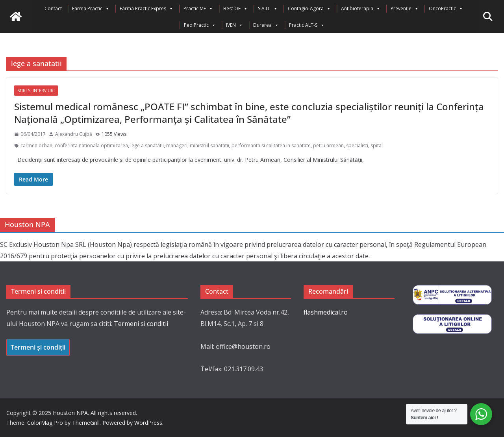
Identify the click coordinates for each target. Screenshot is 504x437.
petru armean (328, 145)
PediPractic (200, 25)
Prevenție (405, 9)
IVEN (234, 25)
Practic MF (198, 9)
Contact (53, 8)
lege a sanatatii (147, 145)
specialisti (357, 145)
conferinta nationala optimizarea (91, 145)
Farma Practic (91, 9)
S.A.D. (268, 9)
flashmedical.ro (326, 312)
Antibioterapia (361, 9)
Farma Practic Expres (146, 9)
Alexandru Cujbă (74, 134)
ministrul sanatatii (209, 145)
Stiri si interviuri (36, 91)
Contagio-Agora (309, 9)
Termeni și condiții (38, 347)
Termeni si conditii (141, 324)
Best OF (235, 9)
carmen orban (36, 145)
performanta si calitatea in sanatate (271, 145)
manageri (177, 145)
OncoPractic (446, 9)
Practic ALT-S (307, 25)
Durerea (266, 25)
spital (377, 145)
